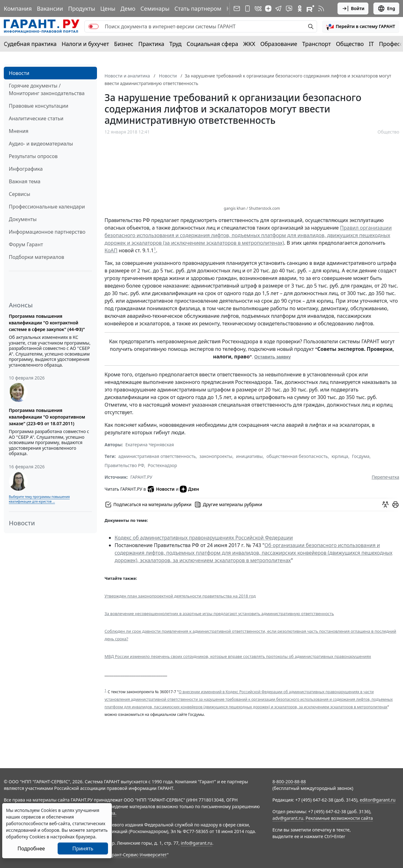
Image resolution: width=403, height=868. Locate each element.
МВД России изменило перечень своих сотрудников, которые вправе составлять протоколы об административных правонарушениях (238, 656)
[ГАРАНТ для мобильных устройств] (247, 9)
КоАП (111, 250)
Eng (386, 9)
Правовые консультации (39, 106)
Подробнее (31, 848)
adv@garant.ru (288, 818)
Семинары (155, 9)
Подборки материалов (37, 257)
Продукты (82, 9)
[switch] (94, 26)
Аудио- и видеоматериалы (41, 144)
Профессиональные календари (47, 207)
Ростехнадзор (162, 465)
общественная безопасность (297, 456)
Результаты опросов (33, 156)
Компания (18, 9)
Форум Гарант (26, 244)
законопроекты (216, 456)
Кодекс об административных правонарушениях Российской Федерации (204, 538)
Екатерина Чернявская (150, 445)
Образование (279, 44)
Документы (23, 219)
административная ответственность (157, 456)
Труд (176, 44)
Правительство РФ (124, 465)
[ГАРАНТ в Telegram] (278, 9)
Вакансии (50, 9)
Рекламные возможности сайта (339, 818)
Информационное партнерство (47, 232)
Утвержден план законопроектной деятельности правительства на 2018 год (180, 596)
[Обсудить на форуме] (385, 505)
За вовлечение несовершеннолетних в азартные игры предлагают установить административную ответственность (219, 614)
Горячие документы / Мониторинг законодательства (47, 89)
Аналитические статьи (36, 118)
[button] (361, 26)
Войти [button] (353, 9)
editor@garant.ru (378, 800)
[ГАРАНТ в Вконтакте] (258, 9)
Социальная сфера (213, 44)
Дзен (189, 489)
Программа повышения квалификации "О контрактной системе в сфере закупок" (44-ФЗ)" (47, 323)
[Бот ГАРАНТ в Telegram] (289, 9)
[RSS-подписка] (321, 9)
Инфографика (26, 169)
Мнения (19, 131)
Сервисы (20, 194)
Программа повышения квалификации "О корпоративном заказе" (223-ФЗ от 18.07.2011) (47, 417)
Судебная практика (30, 44)
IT (372, 44)
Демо (128, 9)
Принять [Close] (83, 848)
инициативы (250, 456)
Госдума (361, 456)
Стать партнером (198, 9)
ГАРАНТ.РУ (141, 477)
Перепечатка (385, 477)
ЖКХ (249, 44)
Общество (350, 44)
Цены (108, 9)
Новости (19, 73)
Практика (151, 44)
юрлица (340, 456)
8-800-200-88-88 (289, 782)
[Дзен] (268, 9)
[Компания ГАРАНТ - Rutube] (310, 9)
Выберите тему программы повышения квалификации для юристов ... (39, 499)
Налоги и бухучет (85, 44)
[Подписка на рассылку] (237, 9)
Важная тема (25, 181)
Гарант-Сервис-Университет (137, 855)
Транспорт (317, 44)
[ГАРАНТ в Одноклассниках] (300, 9)
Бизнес (124, 44)
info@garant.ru (196, 843)
